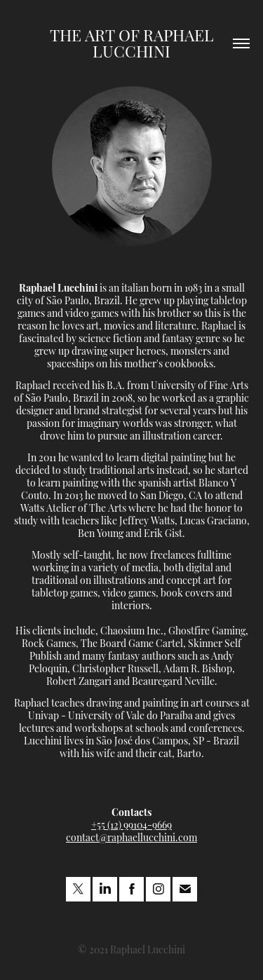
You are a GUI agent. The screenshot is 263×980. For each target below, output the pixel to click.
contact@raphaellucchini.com (131, 837)
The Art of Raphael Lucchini (134, 42)
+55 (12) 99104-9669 (131, 824)
